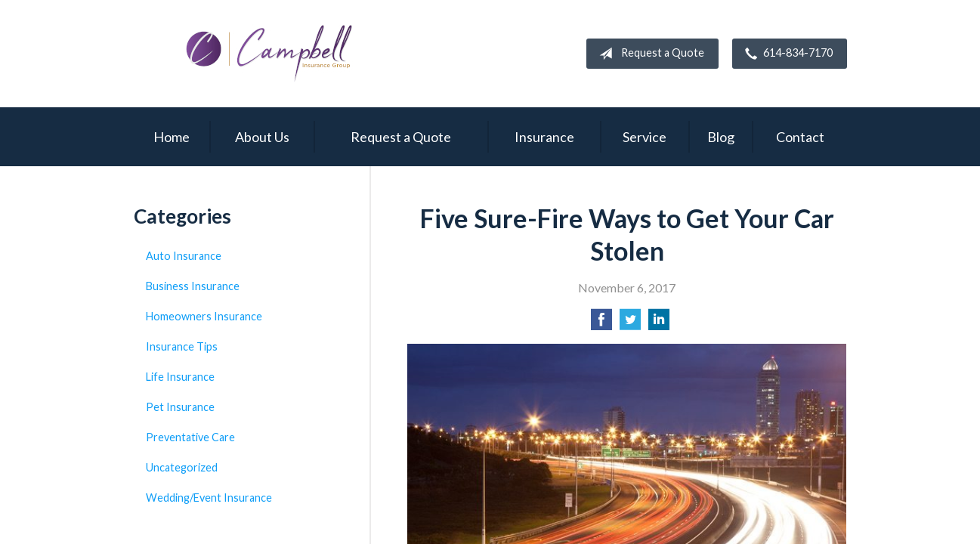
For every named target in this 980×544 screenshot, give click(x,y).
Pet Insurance (180, 407)
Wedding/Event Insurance (209, 498)
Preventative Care (190, 437)
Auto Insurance (184, 256)
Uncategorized (182, 467)
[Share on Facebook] (601, 324)
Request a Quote (649, 54)
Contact (800, 137)
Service (645, 137)
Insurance (544, 137)
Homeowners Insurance (204, 316)
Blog (721, 137)
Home (172, 137)
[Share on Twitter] (630, 324)
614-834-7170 (786, 54)
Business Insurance (193, 286)
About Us (262, 137)
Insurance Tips (182, 346)
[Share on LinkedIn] (659, 324)
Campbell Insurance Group (270, 54)
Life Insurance (180, 377)
